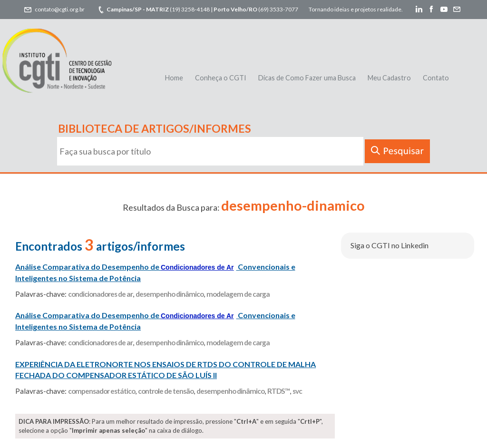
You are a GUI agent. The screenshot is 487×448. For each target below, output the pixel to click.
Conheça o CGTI (221, 78)
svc (297, 391)
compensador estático (102, 391)
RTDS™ (278, 391)
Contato (436, 78)
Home (174, 78)
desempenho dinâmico (170, 294)
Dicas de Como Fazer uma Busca (307, 78)
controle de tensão (166, 391)
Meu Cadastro (389, 78)
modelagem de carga (238, 294)
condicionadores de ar (100, 294)
